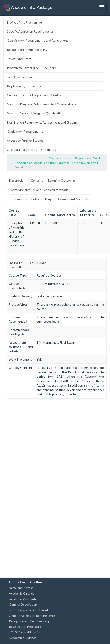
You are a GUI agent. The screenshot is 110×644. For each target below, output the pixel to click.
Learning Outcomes (62, 180)
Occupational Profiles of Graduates (32, 150)
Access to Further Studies (25, 140)
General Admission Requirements (32, 616)
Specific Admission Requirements (30, 31)
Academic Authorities (24, 599)
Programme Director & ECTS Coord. (32, 68)
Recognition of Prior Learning (27, 50)
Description (17, 180)
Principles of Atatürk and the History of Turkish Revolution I (56, 163)
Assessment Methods (73, 199)
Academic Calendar (22, 593)
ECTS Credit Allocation (25, 632)
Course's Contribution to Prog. (31, 199)
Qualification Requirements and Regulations (38, 40)
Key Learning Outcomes (24, 86)
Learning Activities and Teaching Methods (39, 190)
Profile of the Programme (24, 22)
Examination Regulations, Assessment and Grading (42, 122)
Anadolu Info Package (28, 8)
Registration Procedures (26, 627)
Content (37, 180)
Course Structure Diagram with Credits (34, 95)
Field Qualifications (20, 77)
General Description (23, 604)
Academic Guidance (23, 638)
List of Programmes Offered (28, 610)
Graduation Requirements (25, 131)
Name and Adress (21, 588)
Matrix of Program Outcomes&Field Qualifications (42, 104)
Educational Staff (19, 59)
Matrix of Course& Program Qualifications (36, 113)
